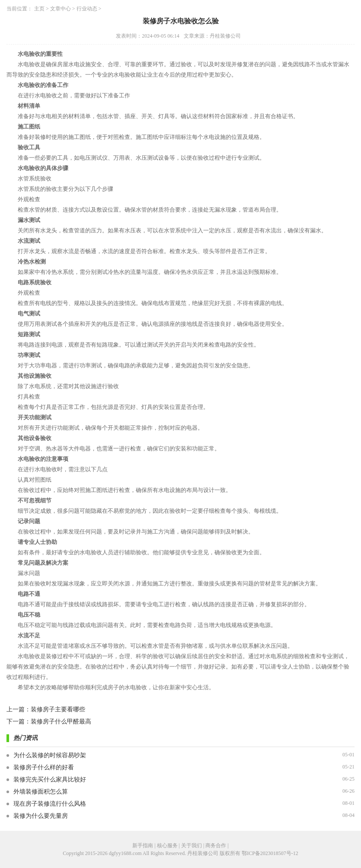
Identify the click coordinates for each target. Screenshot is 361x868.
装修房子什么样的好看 (44, 767)
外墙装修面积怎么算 (41, 792)
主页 (39, 9)
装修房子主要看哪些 (58, 709)
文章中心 (61, 9)
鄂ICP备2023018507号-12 (270, 853)
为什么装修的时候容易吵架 (50, 755)
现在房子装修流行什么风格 (50, 804)
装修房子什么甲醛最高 (61, 722)
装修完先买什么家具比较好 (50, 780)
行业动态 (87, 9)
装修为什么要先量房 (41, 816)
